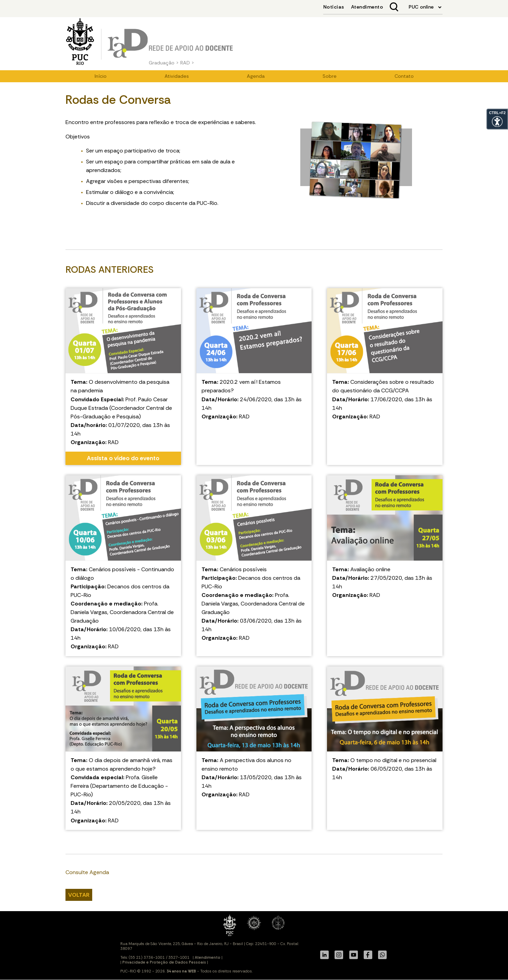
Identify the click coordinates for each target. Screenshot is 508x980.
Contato (404, 76)
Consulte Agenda (87, 872)
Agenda (256, 76)
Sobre (330, 76)
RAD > (187, 63)
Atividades (177, 76)
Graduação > (164, 63)
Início (101, 76)
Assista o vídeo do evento (123, 458)
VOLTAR (79, 895)
